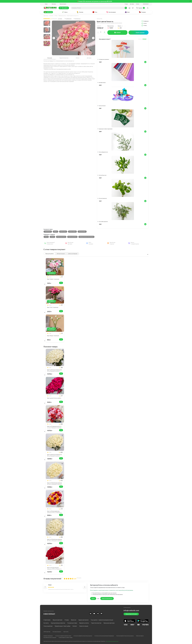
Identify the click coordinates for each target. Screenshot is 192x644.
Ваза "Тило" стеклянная (53, 307)
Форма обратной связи (131, 614)
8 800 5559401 (49, 614)
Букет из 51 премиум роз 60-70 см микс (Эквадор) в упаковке (54, 427)
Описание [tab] (50, 58)
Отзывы (126, 4)
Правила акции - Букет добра (63, 626)
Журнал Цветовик (58, 620)
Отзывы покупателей (52, 579)
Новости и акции (84, 626)
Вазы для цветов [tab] (50, 254)
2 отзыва (60, 19)
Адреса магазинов (83, 620)
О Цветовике (47, 620)
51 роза (52, 237)
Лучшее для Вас (82, 232)
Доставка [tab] (89, 58)
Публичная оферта (140, 636)
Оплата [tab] (78, 58)
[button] (45, 4)
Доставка (132, 4)
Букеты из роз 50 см (72, 237)
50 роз (46, 237)
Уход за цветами (48, 626)
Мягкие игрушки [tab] (61, 254)
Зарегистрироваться (107, 598)
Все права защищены (57, 632)
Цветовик (46, 16)
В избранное (145, 21)
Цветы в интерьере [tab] (73, 254)
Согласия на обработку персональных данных (83, 636)
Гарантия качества (96, 623)
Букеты (56, 232)
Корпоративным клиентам (58, 623)
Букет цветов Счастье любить (54, 398)
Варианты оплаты (84, 623)
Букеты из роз (63, 232)
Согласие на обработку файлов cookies (63, 636)
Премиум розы (62, 16)
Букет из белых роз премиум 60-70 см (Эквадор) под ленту (55, 371)
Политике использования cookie (112, 641)
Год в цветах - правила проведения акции (102, 620)
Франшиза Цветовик (109, 623)
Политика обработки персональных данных (125, 636)
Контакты (46, 623)
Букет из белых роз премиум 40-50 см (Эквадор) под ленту (55, 455)
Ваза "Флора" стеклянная (53, 336)
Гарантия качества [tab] (64, 58)
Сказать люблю (72, 232)
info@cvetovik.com (131, 610)
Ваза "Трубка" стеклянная (53, 279)
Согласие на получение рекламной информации (104, 636)
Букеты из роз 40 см (61, 237)
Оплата (138, 4)
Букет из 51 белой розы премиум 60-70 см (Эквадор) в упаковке (55, 540)
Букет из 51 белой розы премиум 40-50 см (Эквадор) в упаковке (55, 484)
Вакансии (74, 620)
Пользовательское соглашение (50, 638)
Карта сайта (66, 632)
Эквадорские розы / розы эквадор (86, 237)
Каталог (51, 16)
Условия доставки (72, 623)
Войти (93, 598)
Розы (56, 16)
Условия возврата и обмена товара (65, 638)
